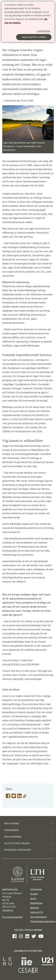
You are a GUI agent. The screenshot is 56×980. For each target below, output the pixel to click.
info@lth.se (8, 910)
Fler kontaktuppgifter (12, 917)
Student (34, 894)
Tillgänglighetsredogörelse (43, 922)
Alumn (33, 899)
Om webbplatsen (39, 917)
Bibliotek (35, 908)
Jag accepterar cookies (34, 37)
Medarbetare (37, 903)
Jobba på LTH (37, 912)
